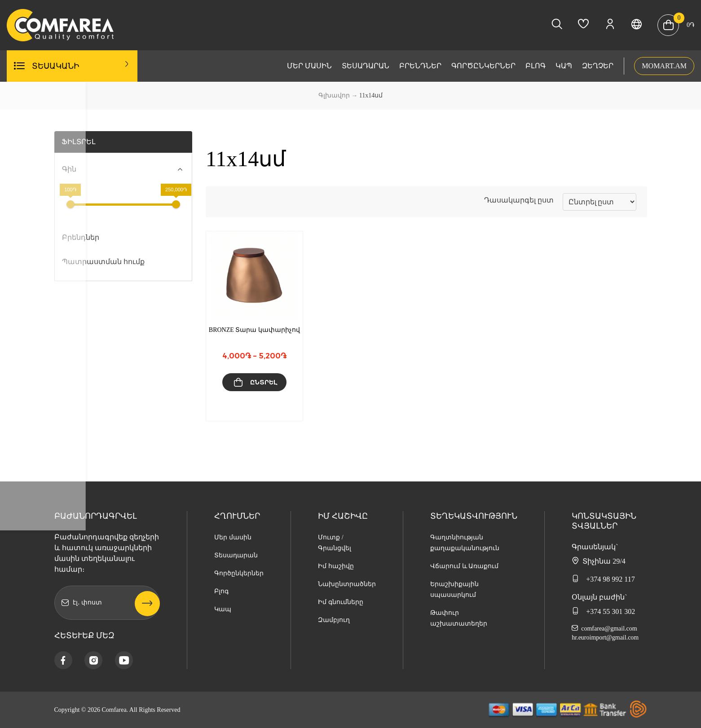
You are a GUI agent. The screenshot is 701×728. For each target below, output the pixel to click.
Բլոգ (536, 66)
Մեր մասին (309, 66)
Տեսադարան (366, 66)
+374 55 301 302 (603, 611)
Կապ (564, 66)
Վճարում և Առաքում (464, 566)
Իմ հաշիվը (336, 566)
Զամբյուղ (334, 620)
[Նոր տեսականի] (600, 202)
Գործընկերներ (483, 66)
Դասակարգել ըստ (519, 200)
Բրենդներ (420, 66)
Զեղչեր (598, 66)
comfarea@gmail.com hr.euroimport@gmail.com (605, 633)
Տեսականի (81, 66)
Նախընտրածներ (347, 584)
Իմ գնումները (341, 602)
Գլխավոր (334, 95)
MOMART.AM (664, 66)
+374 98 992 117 (603, 579)
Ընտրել (264, 382)
